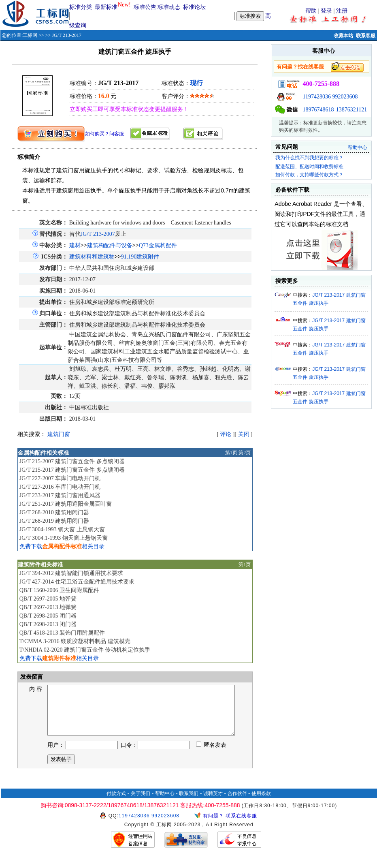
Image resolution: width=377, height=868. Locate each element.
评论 (226, 434)
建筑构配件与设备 (110, 245)
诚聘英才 (213, 803)
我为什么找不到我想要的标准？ (309, 158)
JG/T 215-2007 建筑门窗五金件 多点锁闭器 (72, 461)
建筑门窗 (59, 434)
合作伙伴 (237, 803)
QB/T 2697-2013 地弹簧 (48, 607)
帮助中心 (358, 148)
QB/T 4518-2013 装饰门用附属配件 (62, 633)
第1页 (231, 453)
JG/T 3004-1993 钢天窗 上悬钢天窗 (62, 529)
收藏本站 (343, 36)
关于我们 (141, 803)
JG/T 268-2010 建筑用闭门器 (54, 512)
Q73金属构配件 (158, 245)
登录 (326, 11)
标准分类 (81, 7)
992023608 (345, 97)
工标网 (30, 35)
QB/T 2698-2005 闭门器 (48, 616)
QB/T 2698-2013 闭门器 (48, 624)
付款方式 (116, 803)
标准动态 (169, 7)
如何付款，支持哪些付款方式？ (309, 175)
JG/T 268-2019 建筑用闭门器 (54, 521)
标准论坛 (194, 7)
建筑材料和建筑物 (92, 257)
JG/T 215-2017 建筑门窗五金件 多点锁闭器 (72, 470)
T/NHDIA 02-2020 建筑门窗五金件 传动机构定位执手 (85, 650)
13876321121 (351, 110)
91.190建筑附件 (140, 257)
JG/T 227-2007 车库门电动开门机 (60, 478)
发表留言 (31, 677)
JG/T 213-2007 (98, 234)
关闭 (244, 434)
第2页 (245, 453)
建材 (75, 245)
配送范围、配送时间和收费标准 (309, 167)
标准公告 (145, 7)
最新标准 (106, 7)
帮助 (311, 11)
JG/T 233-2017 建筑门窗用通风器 (60, 495)
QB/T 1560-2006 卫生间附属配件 (59, 590)
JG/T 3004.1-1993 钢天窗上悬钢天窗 (64, 538)
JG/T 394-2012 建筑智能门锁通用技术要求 (71, 573)
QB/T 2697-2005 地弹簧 (48, 599)
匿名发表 (211, 755)
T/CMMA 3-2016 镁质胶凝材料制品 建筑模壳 (75, 641)
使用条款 (261, 803)
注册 (342, 11)
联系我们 (189, 803)
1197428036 (316, 97)
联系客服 (366, 36)
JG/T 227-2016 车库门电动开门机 (60, 487)
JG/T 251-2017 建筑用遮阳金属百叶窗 (66, 504)
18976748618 (318, 110)
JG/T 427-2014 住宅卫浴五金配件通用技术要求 (77, 582)
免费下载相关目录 (62, 546)
